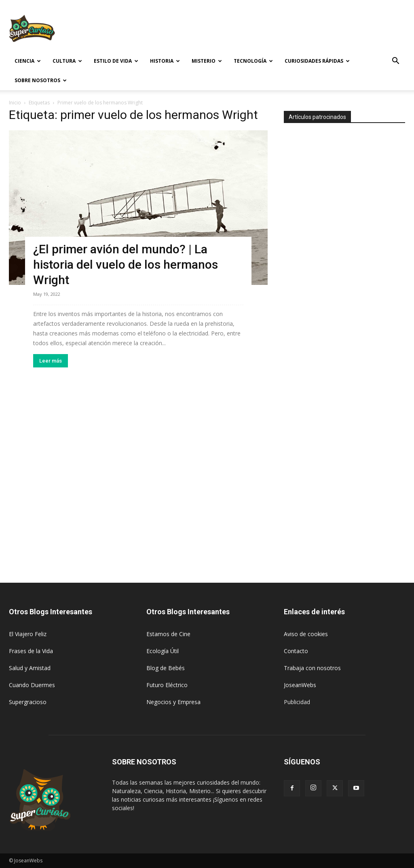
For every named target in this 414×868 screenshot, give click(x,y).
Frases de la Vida (31, 651)
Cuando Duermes (32, 685)
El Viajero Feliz (28, 634)
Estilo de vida (116, 61)
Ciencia (28, 61)
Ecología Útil (163, 651)
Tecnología (253, 61)
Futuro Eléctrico (167, 685)
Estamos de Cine (168, 634)
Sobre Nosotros (41, 80)
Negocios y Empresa (173, 702)
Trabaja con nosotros (312, 668)
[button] (395, 62)
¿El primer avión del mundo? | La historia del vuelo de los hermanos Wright (126, 264)
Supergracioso (28, 702)
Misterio (207, 61)
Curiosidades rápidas (317, 61)
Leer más (51, 361)
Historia (165, 61)
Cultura (67, 61)
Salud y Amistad (30, 668)
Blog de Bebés (166, 668)
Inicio (15, 103)
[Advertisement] (258, 30)
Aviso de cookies (306, 634)
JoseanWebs (300, 685)
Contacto (296, 651)
